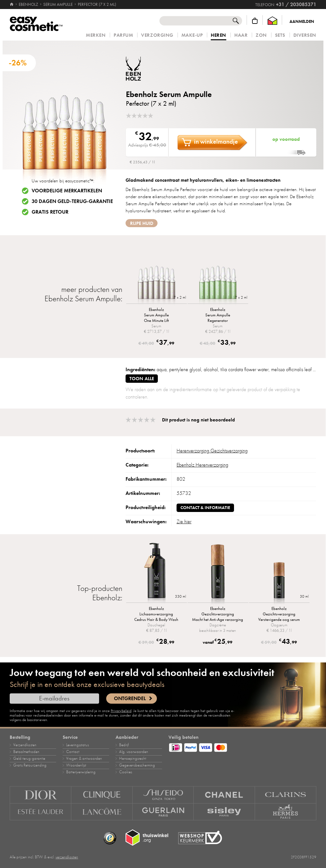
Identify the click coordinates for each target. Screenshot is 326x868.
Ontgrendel (130, 699)
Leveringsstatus (77, 745)
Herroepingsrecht (133, 758)
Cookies (126, 772)
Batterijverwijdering (81, 772)
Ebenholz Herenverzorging (202, 465)
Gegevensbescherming (137, 765)
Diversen (305, 35)
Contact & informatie (205, 508)
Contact (73, 752)
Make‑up (192, 35)
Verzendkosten (25, 745)
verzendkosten (67, 857)
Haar (241, 35)
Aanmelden (302, 22)
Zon (261, 35)
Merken (96, 35)
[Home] (12, 5)
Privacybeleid (121, 711)
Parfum (123, 35)
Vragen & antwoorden (84, 758)
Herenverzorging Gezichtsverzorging (212, 451)
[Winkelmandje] (255, 21)
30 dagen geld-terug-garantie (72, 201)
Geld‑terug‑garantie (29, 758)
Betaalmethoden (26, 752)
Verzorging (157, 35)
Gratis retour (50, 212)
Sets (280, 35)
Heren (219, 35)
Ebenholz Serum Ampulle (169, 94)
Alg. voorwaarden (134, 752)
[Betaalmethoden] (242, 747)
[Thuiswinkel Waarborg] (272, 21)
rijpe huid (142, 223)
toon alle (142, 379)
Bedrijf (124, 745)
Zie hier (184, 522)
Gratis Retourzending (30, 765)
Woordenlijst (76, 765)
